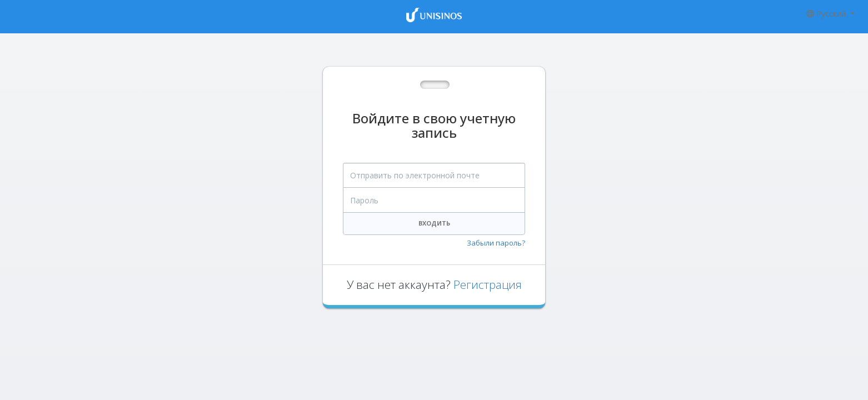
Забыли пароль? (496, 243)
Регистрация (488, 284)
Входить (434, 223)
